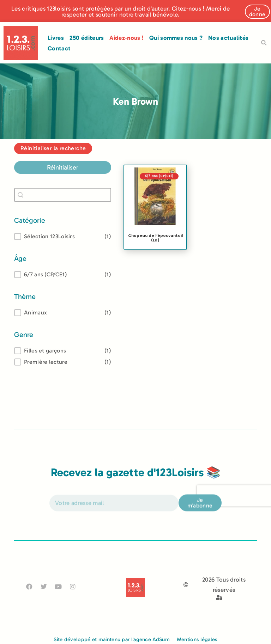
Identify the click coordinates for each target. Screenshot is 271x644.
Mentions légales (197, 639)
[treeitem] (63, 275)
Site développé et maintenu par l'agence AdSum (112, 639)
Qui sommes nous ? (176, 38)
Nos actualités (228, 38)
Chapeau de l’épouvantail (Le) (155, 238)
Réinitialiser (63, 167)
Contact (59, 48)
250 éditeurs (87, 38)
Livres (56, 38)
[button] (264, 43)
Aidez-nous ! (127, 38)
